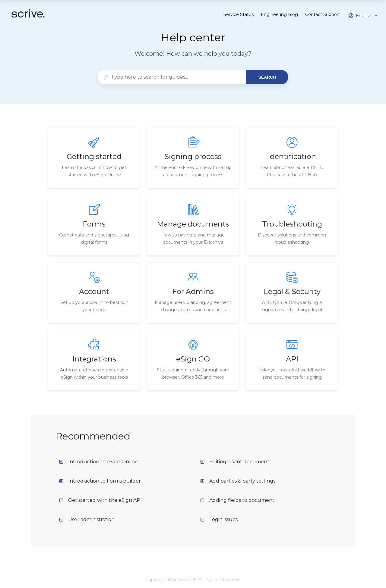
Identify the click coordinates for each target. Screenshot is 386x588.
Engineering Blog (279, 15)
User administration (87, 519)
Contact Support (323, 15)
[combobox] (172, 77)
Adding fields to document (237, 500)
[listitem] (94, 158)
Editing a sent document (235, 462)
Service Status (239, 15)
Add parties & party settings (238, 481)
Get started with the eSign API (100, 500)
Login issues (219, 519)
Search (267, 77)
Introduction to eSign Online (98, 462)
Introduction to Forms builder (100, 481)
